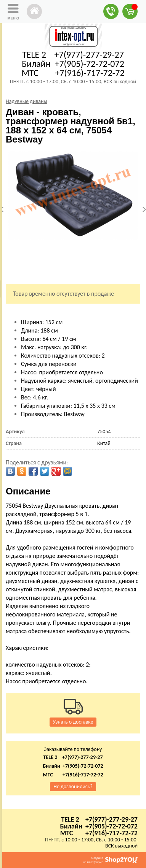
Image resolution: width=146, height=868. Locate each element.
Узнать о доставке (73, 722)
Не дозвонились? (73, 786)
